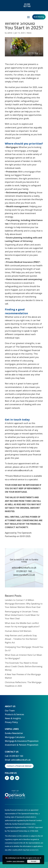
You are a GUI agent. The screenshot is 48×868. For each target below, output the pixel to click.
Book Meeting (39, 17)
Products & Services (14, 714)
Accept (34, 861)
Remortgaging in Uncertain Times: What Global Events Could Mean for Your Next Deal (22, 615)
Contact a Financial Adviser (19, 766)
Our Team (10, 711)
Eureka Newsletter (14, 733)
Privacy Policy (11, 722)
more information (18, 861)
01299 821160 (27, 5)
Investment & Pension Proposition (22, 745)
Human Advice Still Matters (18, 631)
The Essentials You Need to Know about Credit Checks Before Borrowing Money (24, 666)
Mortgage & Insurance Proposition (22, 741)
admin (10, 33)
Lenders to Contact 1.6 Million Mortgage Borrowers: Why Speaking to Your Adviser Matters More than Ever (24, 604)
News (29, 33)
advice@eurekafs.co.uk (24, 568)
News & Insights (13, 718)
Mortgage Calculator (15, 737)
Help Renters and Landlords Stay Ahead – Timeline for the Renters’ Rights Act (21, 639)
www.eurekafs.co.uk (24, 575)
